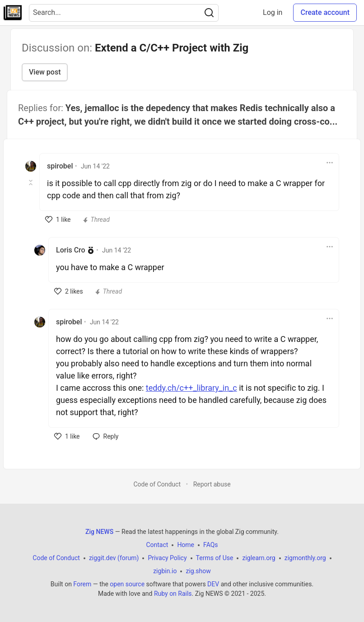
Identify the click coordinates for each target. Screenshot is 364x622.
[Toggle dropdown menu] (330, 163)
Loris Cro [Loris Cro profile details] (71, 250)
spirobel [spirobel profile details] (60, 166)
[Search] (209, 13)
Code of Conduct (157, 484)
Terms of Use (215, 558)
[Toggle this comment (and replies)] (31, 182)
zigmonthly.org (305, 558)
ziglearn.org (259, 558)
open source (127, 584)
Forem (82, 584)
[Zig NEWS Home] (13, 13)
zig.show (198, 571)
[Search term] (124, 13)
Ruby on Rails (173, 594)
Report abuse (212, 484)
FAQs (211, 545)
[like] (58, 220)
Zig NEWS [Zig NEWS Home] (99, 532)
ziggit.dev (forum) (114, 558)
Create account (325, 12)
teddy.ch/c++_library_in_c (191, 388)
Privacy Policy (167, 558)
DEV (213, 584)
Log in (273, 12)
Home (186, 545)
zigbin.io (165, 571)
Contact (157, 545)
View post (45, 72)
